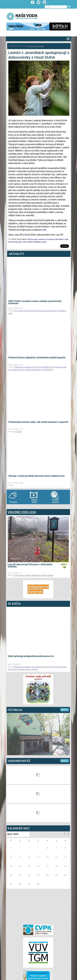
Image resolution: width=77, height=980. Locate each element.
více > (64, 710)
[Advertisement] (38, 906)
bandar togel (8, 507)
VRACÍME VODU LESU (22, 512)
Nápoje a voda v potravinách (47, 311)
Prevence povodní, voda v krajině (21, 242)
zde (44, 230)
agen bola (21, 507)
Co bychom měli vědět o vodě (57, 239)
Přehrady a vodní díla (39, 575)
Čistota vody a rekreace (35, 46)
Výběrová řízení (47, 370)
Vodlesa (50, 575)
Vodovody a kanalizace (33, 370)
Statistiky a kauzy (40, 242)
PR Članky (18, 431)
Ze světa (35, 669)
